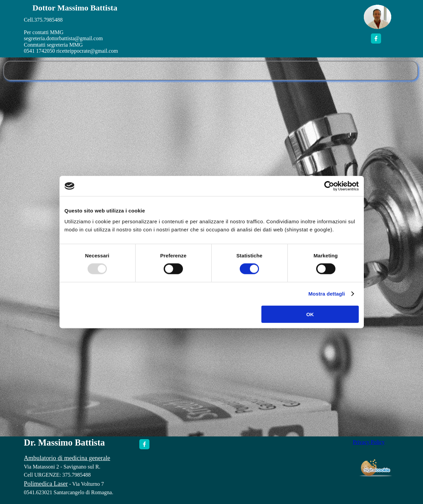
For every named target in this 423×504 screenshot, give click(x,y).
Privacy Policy (369, 442)
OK (310, 314)
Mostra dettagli (327, 294)
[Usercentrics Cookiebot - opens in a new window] (329, 186)
